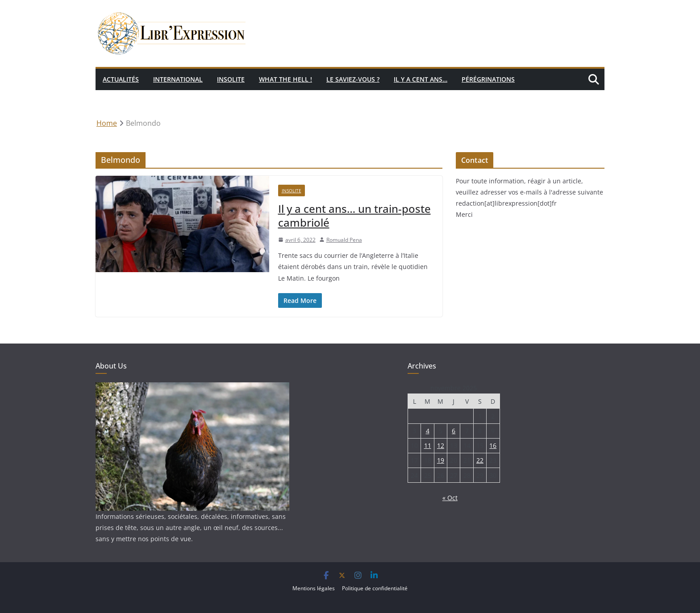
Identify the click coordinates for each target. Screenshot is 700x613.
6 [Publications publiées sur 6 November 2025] (454, 431)
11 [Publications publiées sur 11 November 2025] (428, 445)
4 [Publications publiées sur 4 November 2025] (428, 431)
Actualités (121, 79)
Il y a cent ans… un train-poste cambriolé (354, 215)
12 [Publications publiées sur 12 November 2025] (441, 445)
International (178, 79)
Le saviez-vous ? (353, 79)
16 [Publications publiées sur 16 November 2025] (493, 445)
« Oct (450, 498)
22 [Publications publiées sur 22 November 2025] (480, 460)
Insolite (231, 79)
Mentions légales (314, 588)
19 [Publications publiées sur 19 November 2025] (441, 460)
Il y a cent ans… (421, 79)
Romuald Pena (344, 240)
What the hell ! (285, 79)
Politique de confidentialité (375, 588)
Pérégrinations (488, 79)
